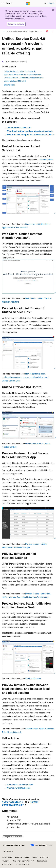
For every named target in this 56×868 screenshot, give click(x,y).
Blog (34, 857)
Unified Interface (46, 160)
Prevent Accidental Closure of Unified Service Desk (24, 78)
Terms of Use (42, 861)
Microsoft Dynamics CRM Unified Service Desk (24, 31)
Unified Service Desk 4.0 (18, 128)
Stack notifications (33, 679)
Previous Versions (22, 857)
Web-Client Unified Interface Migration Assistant (29, 131)
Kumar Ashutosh (12, 802)
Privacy (5, 861)
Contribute (44, 857)
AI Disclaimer (7, 857)
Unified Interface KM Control (15, 81)
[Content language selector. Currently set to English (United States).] (14, 846)
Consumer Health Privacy (22, 861)
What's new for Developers (19, 788)
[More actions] (52, 31)
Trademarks (7, 865)
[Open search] (45, 3)
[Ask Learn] (47, 31)
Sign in (51, 3)
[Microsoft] (28, 3)
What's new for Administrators (20, 784)
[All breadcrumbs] (4, 31)
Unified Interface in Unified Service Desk (20, 71)
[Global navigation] (2, 3)
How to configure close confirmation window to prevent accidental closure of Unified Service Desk (25, 377)
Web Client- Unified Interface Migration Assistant (23, 75)
